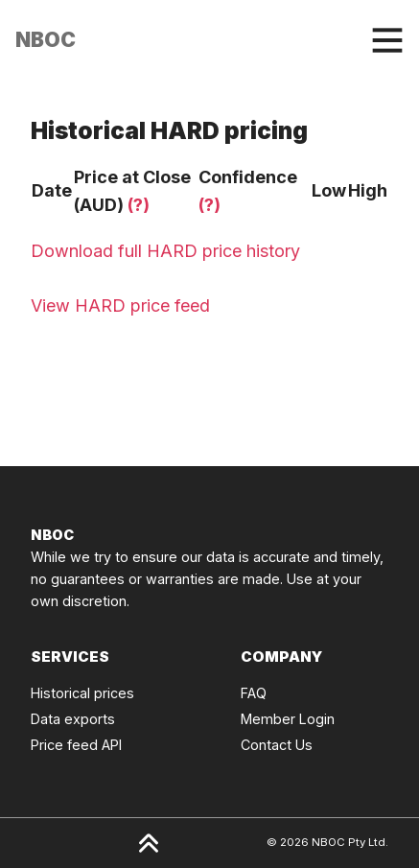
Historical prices (82, 693)
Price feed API (76, 745)
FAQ (254, 693)
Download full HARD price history (165, 251)
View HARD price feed (120, 305)
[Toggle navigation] (387, 40)
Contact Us (277, 745)
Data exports (73, 719)
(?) (139, 205)
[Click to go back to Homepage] (46, 40)
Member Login (288, 719)
